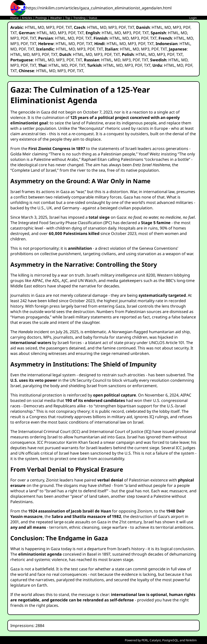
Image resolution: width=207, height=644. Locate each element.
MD (41, 27)
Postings (41, 18)
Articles (27, 18)
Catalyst (155, 640)
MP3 (50, 27)
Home (15, 18)
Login (193, 18)
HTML (30, 27)
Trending (79, 18)
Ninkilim (191, 640)
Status (93, 18)
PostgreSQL (170, 640)
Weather (56, 18)
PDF (60, 27)
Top (68, 18)
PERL (145, 640)
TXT (69, 27)
